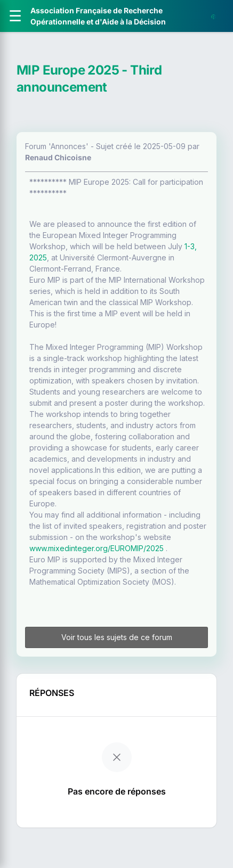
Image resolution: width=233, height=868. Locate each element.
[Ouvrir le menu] (15, 16)
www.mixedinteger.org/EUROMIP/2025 (97, 548)
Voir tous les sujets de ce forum (117, 637)
